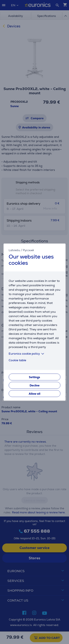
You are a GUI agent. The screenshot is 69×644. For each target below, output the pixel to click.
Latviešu (14, 250)
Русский (28, 250)
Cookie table (17, 360)
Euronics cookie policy (27, 354)
